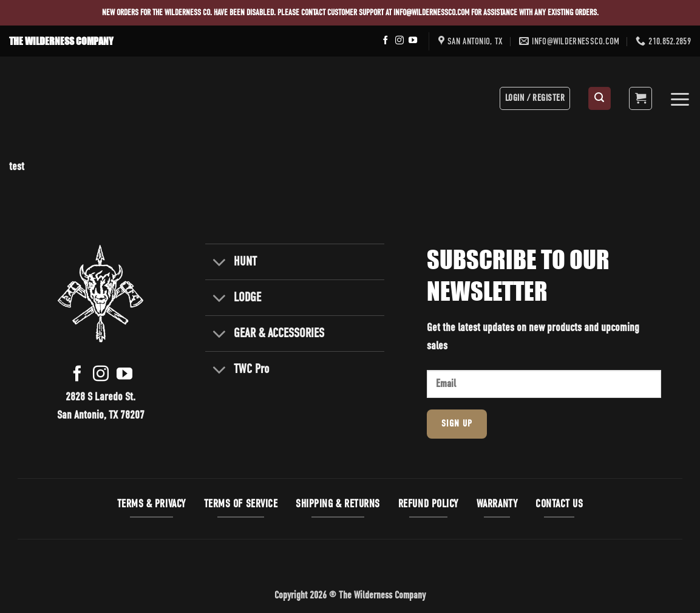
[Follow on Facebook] (386, 41)
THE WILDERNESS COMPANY (61, 41)
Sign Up (457, 424)
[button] (600, 98)
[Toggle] (219, 263)
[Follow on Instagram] (399, 41)
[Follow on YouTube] (413, 41)
